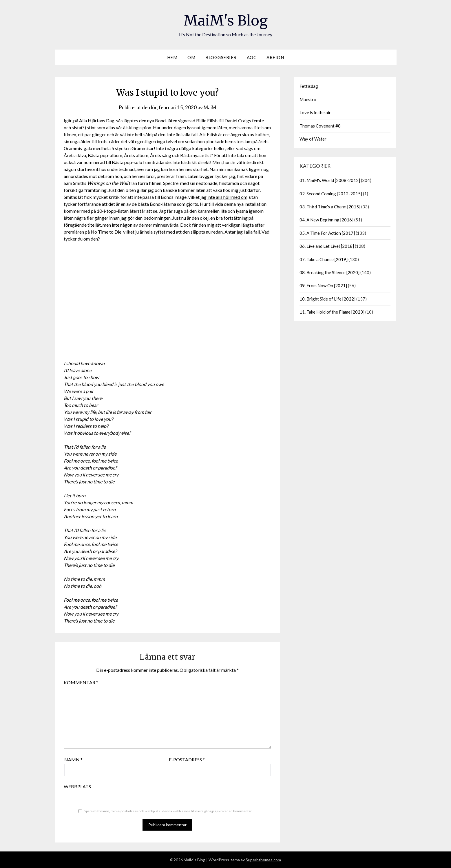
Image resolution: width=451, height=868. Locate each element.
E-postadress (187, 759)
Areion (275, 57)
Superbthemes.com (263, 860)
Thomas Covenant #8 (320, 126)
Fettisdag (309, 86)
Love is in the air (315, 112)
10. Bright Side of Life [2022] (327, 299)
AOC (252, 57)
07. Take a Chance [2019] (324, 259)
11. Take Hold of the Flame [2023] (332, 312)
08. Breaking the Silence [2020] (329, 272)
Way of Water (313, 139)
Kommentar (81, 682)
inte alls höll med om (227, 197)
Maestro (308, 99)
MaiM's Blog (226, 21)
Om (191, 57)
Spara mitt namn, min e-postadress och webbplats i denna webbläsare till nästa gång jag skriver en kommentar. (168, 811)
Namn (73, 759)
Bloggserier (221, 57)
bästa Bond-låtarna (157, 204)
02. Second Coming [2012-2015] (331, 194)
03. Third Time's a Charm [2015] (330, 207)
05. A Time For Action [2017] (327, 233)
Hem (172, 57)
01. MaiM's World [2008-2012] (330, 180)
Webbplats (77, 786)
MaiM (210, 107)
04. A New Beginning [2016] (326, 220)
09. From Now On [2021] (323, 285)
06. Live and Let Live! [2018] (327, 246)
